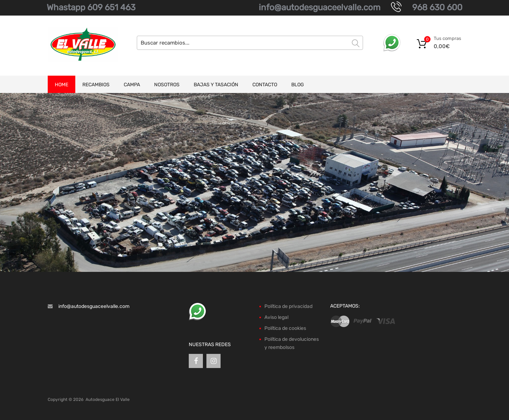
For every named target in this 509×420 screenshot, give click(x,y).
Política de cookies (285, 328)
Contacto (265, 85)
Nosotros (167, 85)
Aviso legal (276, 317)
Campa (132, 85)
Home (62, 85)
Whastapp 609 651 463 (91, 7)
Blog (298, 85)
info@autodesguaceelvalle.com (320, 7)
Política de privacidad (288, 306)
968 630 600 (437, 7)
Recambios (96, 85)
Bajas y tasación (216, 85)
